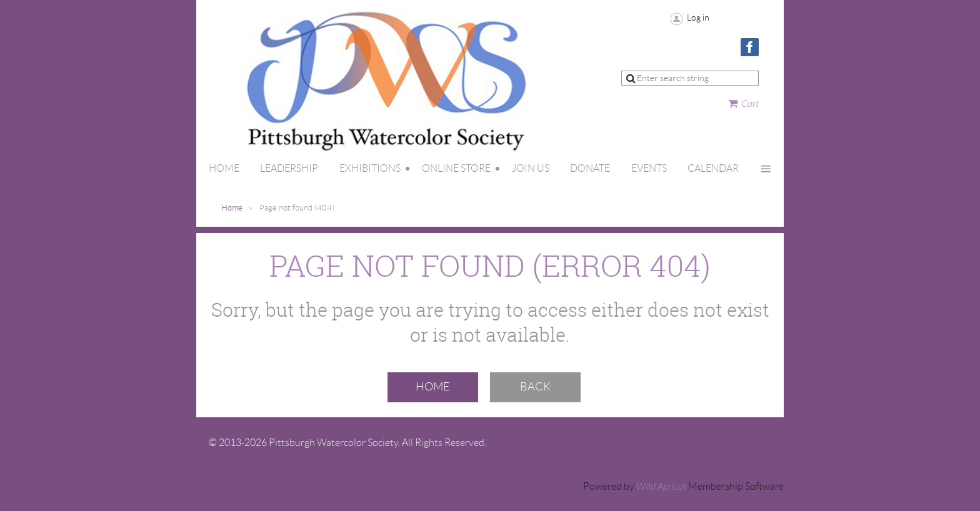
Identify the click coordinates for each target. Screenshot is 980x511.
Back (535, 387)
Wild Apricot (661, 487)
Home (232, 208)
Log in (698, 17)
